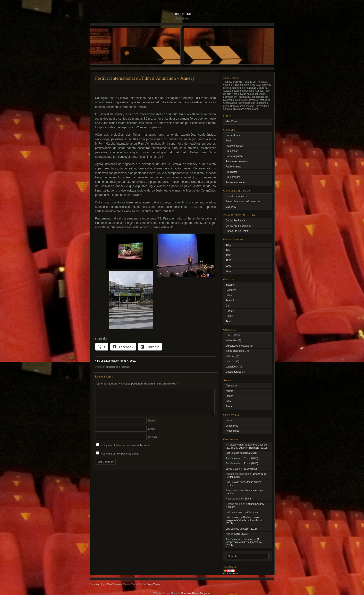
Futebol (230, 301)
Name (153, 426)
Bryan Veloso (153, 584)
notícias (230, 356)
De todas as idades (236, 196)
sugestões (231, 367)
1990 (229, 260)
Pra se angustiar (235, 156)
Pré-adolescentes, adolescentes (243, 201)
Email (152, 435)
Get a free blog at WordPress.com (106, 584)
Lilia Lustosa (233, 453)
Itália (228, 401)
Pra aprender (233, 177)
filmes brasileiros (235, 351)
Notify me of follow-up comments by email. (126, 451)
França (230, 396)
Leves (229, 420)
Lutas (229, 295)
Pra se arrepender (236, 182)
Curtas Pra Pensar (236, 221)
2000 (229, 266)
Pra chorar (232, 172)
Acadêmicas (232, 431)
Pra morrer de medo (237, 162)
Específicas (232, 426)
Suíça (229, 407)
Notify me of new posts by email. (120, 459)
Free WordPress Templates (196, 593)
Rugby (229, 316)
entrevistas (232, 340)
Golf (228, 306)
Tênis (229, 321)
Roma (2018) (250, 453)
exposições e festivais (118, 367)
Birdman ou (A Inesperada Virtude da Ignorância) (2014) (244, 520)
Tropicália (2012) (258, 448)
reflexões (231, 361)
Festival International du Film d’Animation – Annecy (145, 78)
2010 (229, 271)
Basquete (231, 290)
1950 (229, 245)
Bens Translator (231, 574)
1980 (229, 255)
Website (153, 443)
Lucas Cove (232, 469)
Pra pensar (232, 151)
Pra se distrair (233, 135)
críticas (230, 335)
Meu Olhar (182, 14)
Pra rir (229, 141)
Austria (230, 391)
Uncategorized (234, 372)
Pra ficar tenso (234, 167)
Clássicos (231, 207)
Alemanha (231, 386)
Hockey (230, 311)
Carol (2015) (250, 529)
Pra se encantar (234, 146)
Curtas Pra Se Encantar (239, 226)
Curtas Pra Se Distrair (238, 231)
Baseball (230, 285)
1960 (229, 250)
